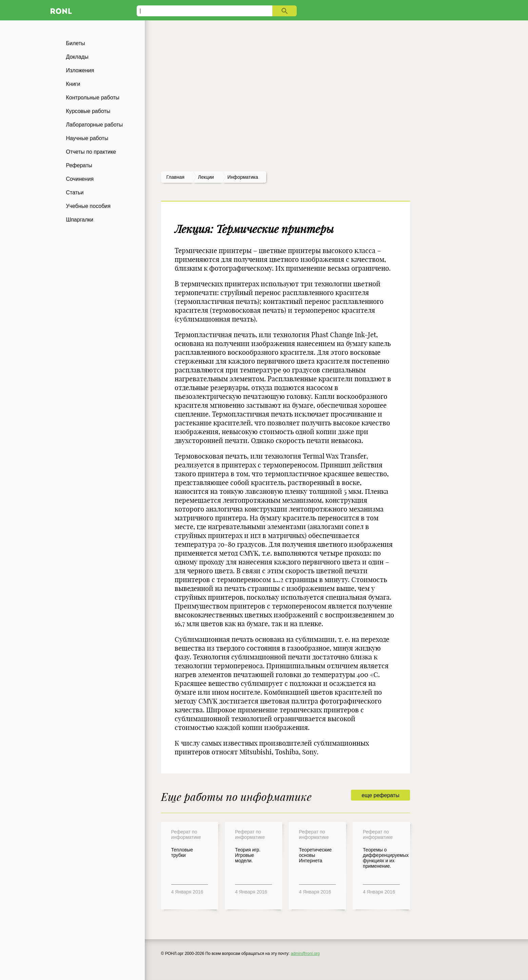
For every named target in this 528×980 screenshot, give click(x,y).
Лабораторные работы (95, 125)
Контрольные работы (93, 98)
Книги (73, 84)
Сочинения (80, 179)
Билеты (76, 43)
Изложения (80, 70)
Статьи (75, 193)
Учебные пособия (88, 206)
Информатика (243, 177)
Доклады (77, 57)
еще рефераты (380, 795)
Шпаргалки (80, 220)
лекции (206, 177)
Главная (175, 177)
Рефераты (79, 165)
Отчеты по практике (91, 152)
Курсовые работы (88, 111)
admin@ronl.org (305, 954)
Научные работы (87, 138)
